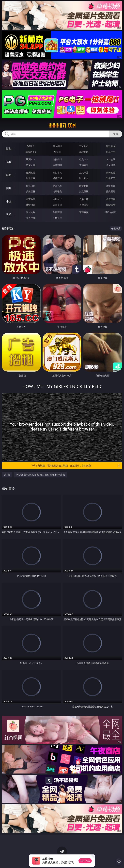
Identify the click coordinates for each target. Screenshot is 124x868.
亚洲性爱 (31, 173)
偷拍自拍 (57, 173)
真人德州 (57, 146)
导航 (9, 215)
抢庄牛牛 (111, 152)
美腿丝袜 (31, 191)
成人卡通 (84, 173)
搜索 (116, 134)
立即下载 (85, 861)
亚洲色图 (57, 186)
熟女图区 (84, 191)
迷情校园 (31, 205)
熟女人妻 (31, 165)
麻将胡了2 (31, 152)
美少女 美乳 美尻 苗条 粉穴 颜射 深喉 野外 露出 (41, 475)
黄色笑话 (84, 205)
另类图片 (111, 191)
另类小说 (57, 205)
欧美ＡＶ (84, 159)
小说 (9, 201)
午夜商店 (57, 212)
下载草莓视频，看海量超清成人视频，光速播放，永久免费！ (76, 466)
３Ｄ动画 (111, 159)
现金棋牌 (84, 152)
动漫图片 (111, 186)
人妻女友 (84, 199)
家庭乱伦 (57, 199)
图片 (9, 188)
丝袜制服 (57, 165)
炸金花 (57, 152)
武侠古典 (111, 199)
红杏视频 (31, 218)
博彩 (9, 149)
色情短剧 (57, 218)
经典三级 (57, 178)
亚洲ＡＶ (31, 159)
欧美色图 (84, 186)
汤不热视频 (111, 212)
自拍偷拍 (57, 159)
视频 (9, 162)
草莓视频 (84, 212)
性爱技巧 (111, 205)
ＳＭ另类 (111, 165)
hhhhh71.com (62, 126)
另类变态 (111, 178)
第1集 (7, 475)
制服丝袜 (31, 178)
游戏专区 (111, 146)
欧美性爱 (111, 173)
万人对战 (84, 146)
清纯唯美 (57, 191)
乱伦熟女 (84, 178)
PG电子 (31, 146)
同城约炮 (31, 212)
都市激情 (31, 199)
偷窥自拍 (31, 186)
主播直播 (84, 165)
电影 (9, 175)
